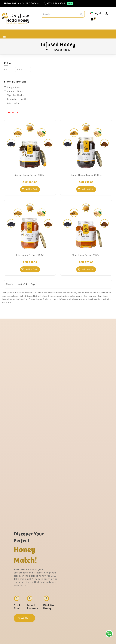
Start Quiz (24, 618)
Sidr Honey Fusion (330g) (86, 255)
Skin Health (13, 103)
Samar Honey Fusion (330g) (30, 175)
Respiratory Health (17, 99)
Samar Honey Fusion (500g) (86, 175)
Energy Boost (14, 87)
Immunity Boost (15, 91)
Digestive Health (15, 95)
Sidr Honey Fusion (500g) (30, 255)
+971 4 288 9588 (56, 3)
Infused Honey (62, 50)
